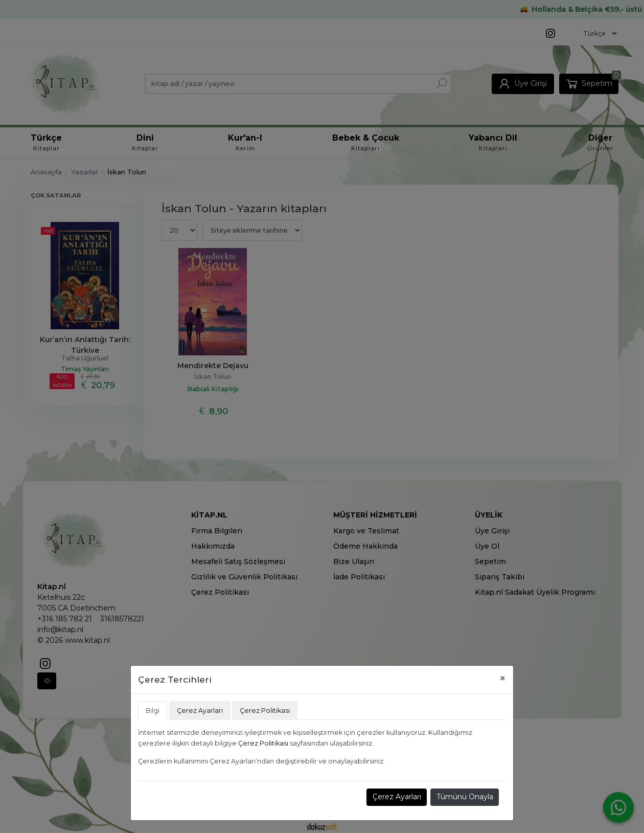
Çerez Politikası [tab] (265, 711)
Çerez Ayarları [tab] (200, 711)
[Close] (503, 678)
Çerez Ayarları (397, 797)
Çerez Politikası (263, 743)
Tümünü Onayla (465, 797)
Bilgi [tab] (153, 711)
